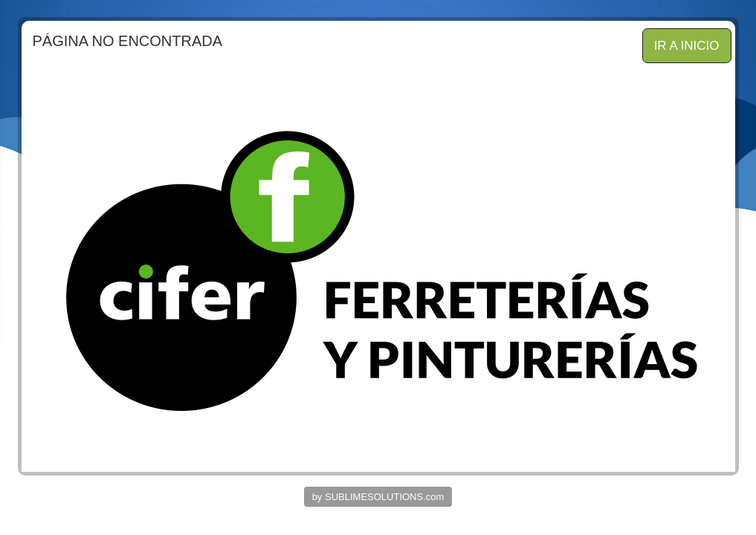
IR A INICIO (687, 46)
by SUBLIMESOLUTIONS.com (378, 497)
